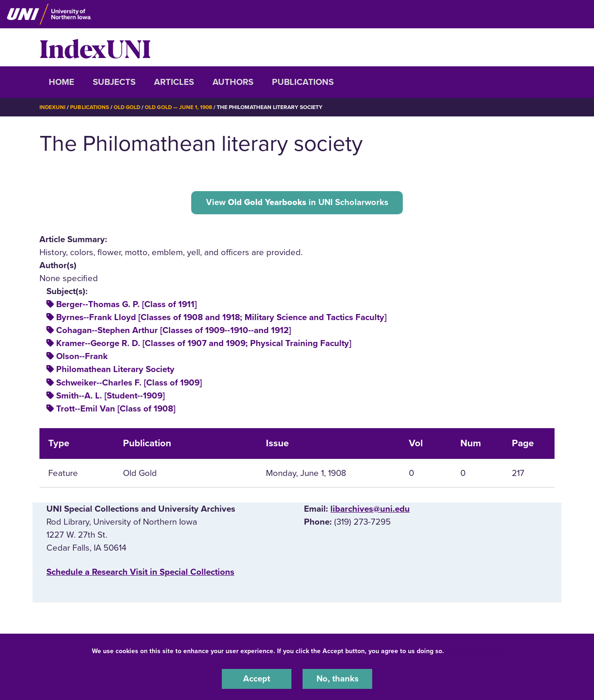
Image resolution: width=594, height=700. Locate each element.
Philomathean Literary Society (115, 370)
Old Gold (128, 107)
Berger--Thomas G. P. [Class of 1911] (126, 305)
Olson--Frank (82, 357)
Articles (174, 82)
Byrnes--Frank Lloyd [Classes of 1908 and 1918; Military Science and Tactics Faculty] (221, 318)
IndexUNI (95, 47)
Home (61, 82)
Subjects (114, 82)
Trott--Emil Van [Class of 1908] (116, 409)
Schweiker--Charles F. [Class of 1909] (129, 383)
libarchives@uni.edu (370, 509)
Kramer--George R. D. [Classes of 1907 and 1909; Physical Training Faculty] (204, 344)
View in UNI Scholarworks (297, 202)
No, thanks (337, 679)
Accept (257, 679)
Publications (303, 82)
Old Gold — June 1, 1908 (181, 107)
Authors (233, 82)
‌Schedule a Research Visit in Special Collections (140, 572)
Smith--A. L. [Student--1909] (110, 396)
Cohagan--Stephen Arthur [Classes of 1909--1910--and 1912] (174, 331)
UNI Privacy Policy (475, 651)
